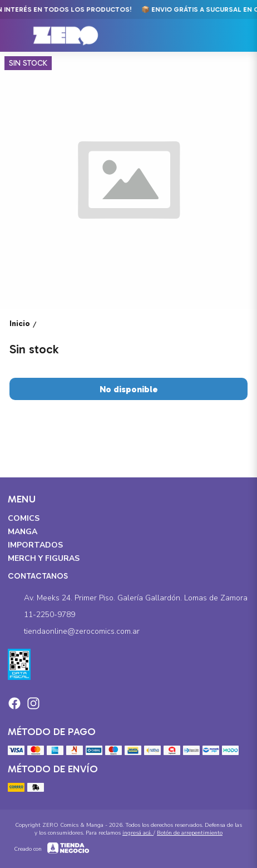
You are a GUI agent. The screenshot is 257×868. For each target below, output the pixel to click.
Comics (24, 518)
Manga (23, 532)
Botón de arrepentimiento (190, 833)
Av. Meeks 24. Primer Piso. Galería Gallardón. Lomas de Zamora (128, 598)
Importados (35, 545)
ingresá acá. (138, 833)
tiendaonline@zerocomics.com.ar (74, 632)
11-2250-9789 (41, 615)
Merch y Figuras (44, 558)
